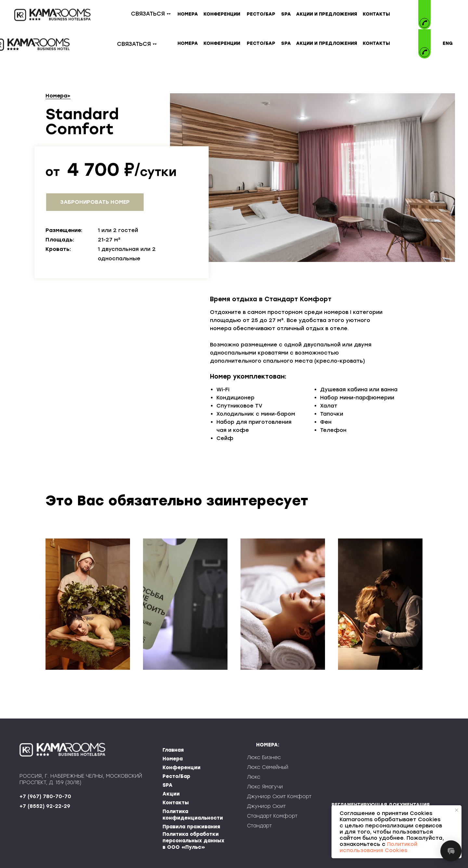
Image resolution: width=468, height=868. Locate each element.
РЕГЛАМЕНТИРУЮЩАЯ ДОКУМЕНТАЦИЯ (381, 805)
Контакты (176, 803)
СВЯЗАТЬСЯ (148, 14)
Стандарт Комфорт (272, 816)
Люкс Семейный (268, 767)
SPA (168, 785)
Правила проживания (191, 827)
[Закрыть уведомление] (457, 810)
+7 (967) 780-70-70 (45, 797)
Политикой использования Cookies (378, 847)
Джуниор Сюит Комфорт (279, 797)
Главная (173, 750)
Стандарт (259, 826)
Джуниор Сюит (266, 806)
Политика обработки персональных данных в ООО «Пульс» (193, 841)
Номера (56, 96)
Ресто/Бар (176, 776)
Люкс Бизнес (264, 758)
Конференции (182, 768)
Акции (171, 794)
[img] (424, 39)
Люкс (254, 777)
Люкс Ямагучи (265, 787)
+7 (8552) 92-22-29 (45, 806)
